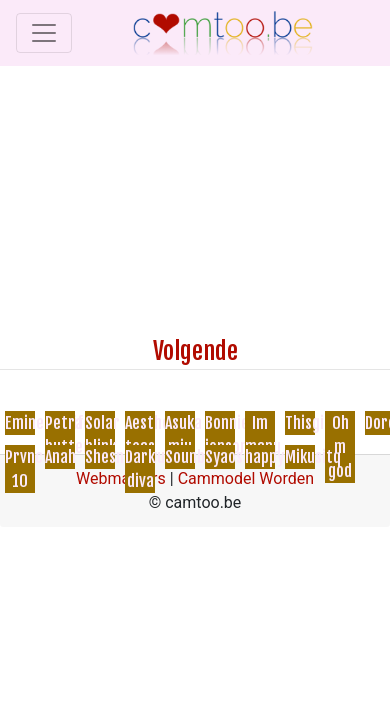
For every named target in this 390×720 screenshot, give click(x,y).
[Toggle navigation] (44, 33)
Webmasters (121, 478)
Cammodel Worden (246, 478)
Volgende (195, 351)
